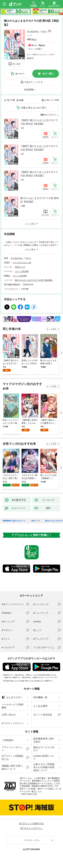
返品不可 (30, 58)
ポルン (44, 31)
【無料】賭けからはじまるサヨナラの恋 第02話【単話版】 (39, 148)
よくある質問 (40, 706)
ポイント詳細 (34, 49)
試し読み (17, 64)
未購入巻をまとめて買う (34, 108)
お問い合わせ (9, 715)
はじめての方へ (12, 697)
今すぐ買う (48, 74)
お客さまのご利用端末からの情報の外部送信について (44, 767)
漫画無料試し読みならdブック (14, 521)
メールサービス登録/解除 (13, 706)
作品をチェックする (34, 82)
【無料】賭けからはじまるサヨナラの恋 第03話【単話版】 (39, 174)
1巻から (44, 115)
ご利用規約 (8, 740)
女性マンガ (20, 267)
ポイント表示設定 (43, 715)
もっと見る (51, 329)
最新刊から (54, 115)
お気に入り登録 (52, 100)
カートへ (20, 74)
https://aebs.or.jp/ (29, 794)
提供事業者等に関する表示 (44, 740)
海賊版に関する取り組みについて (12, 767)
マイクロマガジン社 (22, 263)
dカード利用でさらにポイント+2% (40, 55)
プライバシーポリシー (12, 749)
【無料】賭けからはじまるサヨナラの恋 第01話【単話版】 (39, 122)
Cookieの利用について (44, 757)
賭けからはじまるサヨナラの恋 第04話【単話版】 (40, 200)
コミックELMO (22, 271)
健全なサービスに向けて (44, 749)
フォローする (50, 31)
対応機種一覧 (40, 697)
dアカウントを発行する (32, 823)
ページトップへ (32, 840)
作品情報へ (30, 90)
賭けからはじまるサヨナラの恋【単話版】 (34, 280)
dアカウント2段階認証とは (12, 757)
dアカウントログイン (13, 723)
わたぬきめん (33, 31)
